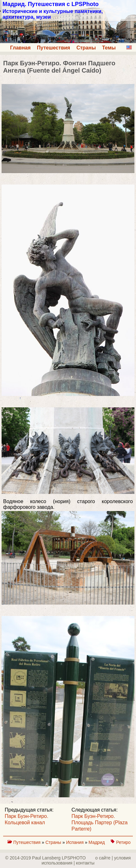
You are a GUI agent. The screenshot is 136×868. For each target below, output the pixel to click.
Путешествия (53, 48)
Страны (86, 48)
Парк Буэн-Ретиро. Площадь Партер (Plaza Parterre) (100, 823)
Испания (75, 842)
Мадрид (97, 842)
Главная (20, 48)
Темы (109, 48)
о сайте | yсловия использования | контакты (86, 860)
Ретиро (123, 842)
